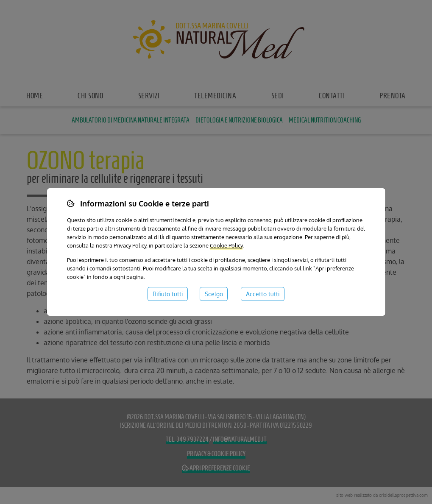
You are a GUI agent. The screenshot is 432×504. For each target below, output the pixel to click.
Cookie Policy (226, 245)
